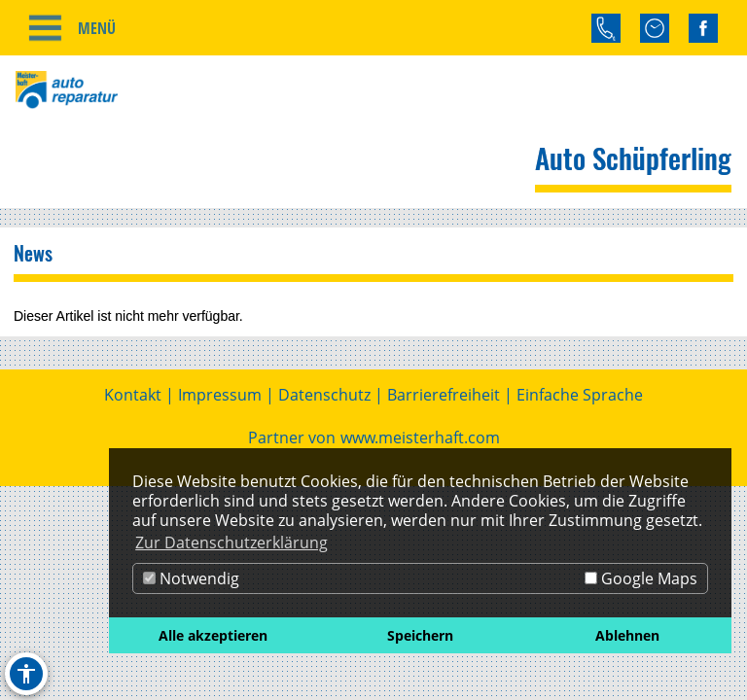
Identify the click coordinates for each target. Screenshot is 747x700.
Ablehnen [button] (627, 635)
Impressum (220, 395)
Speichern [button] (420, 635)
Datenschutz (324, 395)
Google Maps (641, 578)
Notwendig (191, 578)
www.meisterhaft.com (420, 437)
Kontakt (133, 395)
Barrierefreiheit (444, 395)
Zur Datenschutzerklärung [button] (231, 542)
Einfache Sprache (580, 395)
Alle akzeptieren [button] (213, 635)
